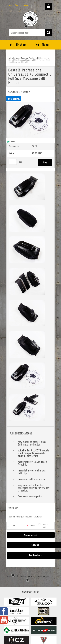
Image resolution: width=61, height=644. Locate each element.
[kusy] (13, 162)
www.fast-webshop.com (39, 576)
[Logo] (30, 19)
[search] (48, 33)
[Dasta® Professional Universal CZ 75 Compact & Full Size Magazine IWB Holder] (30, 104)
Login (10, 5)
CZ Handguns (42, 58)
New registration (22, 5)
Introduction (14, 58)
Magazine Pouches (28, 58)
